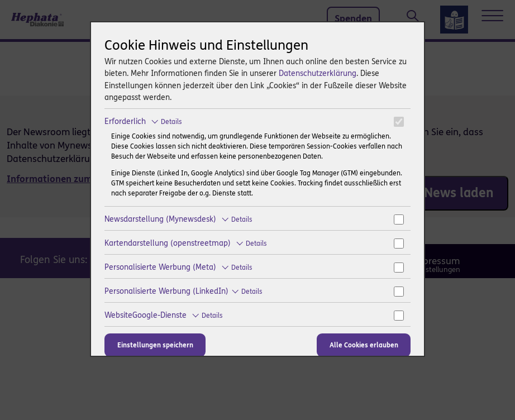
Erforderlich (143, 121)
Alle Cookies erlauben (364, 345)
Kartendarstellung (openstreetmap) (186, 243)
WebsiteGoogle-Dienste (164, 315)
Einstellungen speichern (155, 345)
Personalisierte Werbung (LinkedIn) (183, 291)
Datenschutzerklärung (318, 73)
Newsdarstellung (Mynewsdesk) (178, 219)
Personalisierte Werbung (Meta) (178, 267)
